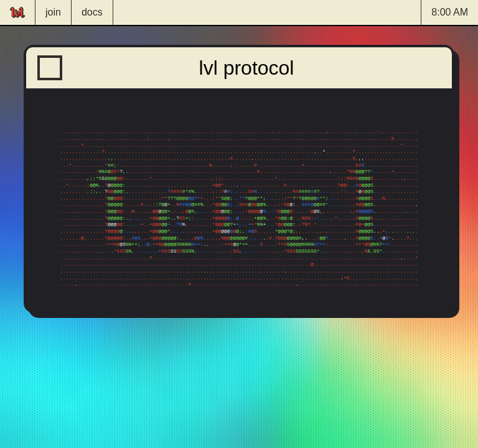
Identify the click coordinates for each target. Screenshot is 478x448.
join (53, 12)
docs (92, 12)
